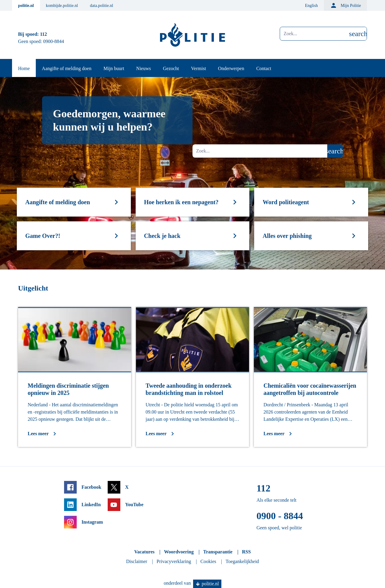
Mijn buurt (114, 68)
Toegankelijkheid (242, 561)
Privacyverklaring (174, 561)
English (311, 6)
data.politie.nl (102, 6)
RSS (246, 552)
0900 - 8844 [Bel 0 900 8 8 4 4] (280, 516)
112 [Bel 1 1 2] (43, 34)
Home (24, 68)
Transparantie (218, 552)
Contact (264, 68)
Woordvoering (179, 552)
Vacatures (144, 552)
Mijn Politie (345, 5)
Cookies (208, 561)
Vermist (199, 68)
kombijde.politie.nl (62, 6)
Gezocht (171, 68)
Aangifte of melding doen (67, 68)
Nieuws (144, 68)
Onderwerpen (231, 68)
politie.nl (26, 6)
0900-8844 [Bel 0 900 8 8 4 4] (54, 41)
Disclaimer (137, 561)
